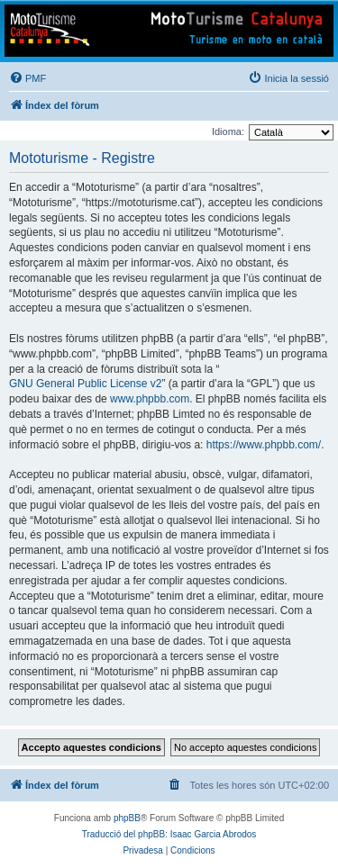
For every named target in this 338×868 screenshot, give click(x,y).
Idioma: (228, 131)
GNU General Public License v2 (85, 384)
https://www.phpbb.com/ (264, 445)
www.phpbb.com (150, 399)
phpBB (127, 818)
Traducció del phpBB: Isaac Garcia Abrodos (169, 834)
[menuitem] (27, 78)
